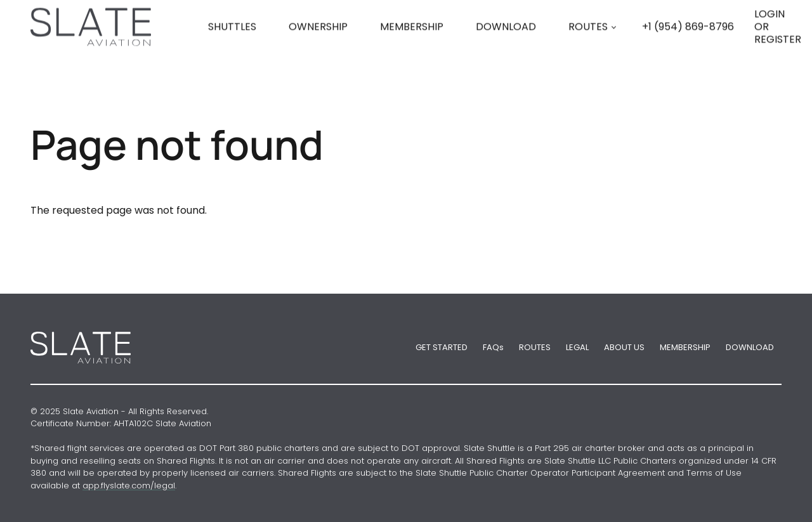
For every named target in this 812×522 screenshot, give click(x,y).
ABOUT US (624, 347)
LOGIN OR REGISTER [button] (778, 47)
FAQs (493, 347)
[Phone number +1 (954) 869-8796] (688, 47)
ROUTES (588, 47)
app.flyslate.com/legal (129, 486)
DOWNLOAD (750, 347)
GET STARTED (442, 347)
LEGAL (577, 347)
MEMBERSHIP (685, 347)
